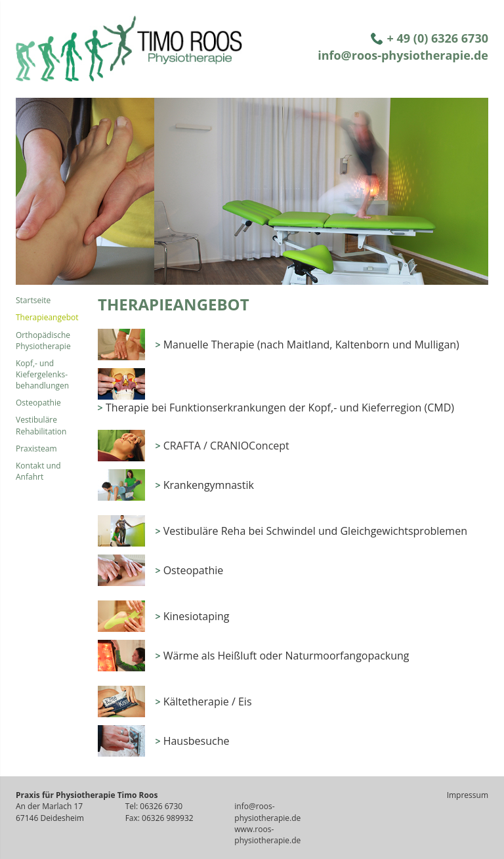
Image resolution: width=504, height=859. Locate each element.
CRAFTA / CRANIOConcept (226, 446)
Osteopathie (38, 403)
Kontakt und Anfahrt (38, 471)
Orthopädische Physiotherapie (43, 341)
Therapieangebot (47, 317)
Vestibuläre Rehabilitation (41, 425)
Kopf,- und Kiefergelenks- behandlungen (42, 374)
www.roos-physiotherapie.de (267, 835)
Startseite (33, 300)
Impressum (468, 795)
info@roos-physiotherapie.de (403, 55)
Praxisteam (36, 449)
